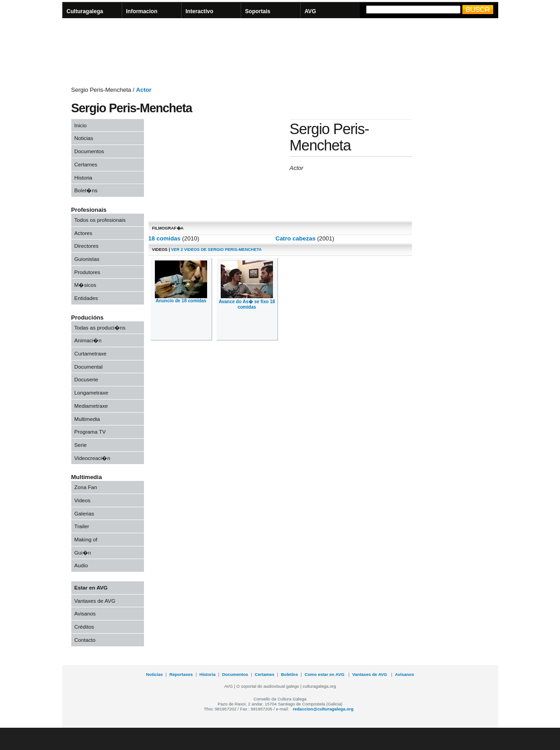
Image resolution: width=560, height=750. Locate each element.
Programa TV (90, 432)
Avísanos (405, 674)
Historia (84, 177)
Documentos (89, 151)
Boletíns (290, 674)
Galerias (84, 513)
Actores (84, 233)
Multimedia (87, 419)
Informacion (142, 11)
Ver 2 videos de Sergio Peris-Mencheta (216, 250)
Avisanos (85, 613)
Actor (144, 90)
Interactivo (200, 11)
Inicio (81, 125)
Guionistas (87, 259)
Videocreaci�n (92, 458)
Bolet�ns (86, 190)
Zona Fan (86, 487)
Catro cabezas (296, 238)
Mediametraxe (91, 406)
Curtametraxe (91, 353)
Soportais (258, 11)
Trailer (82, 526)
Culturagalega (85, 11)
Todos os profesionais (100, 220)
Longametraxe (92, 392)
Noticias (84, 138)
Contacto (85, 640)
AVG (310, 11)
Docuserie (87, 379)
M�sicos (85, 285)
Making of (86, 539)
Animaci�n (88, 340)
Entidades (86, 298)
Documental (89, 367)
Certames (86, 164)
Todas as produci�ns (100, 327)
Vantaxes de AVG (95, 601)
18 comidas (165, 238)
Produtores (87, 272)
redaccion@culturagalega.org (323, 709)
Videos (83, 500)
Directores (87, 246)
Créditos (84, 627)
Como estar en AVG (325, 674)
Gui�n (83, 552)
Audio (81, 565)
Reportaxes (181, 674)
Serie (81, 445)
